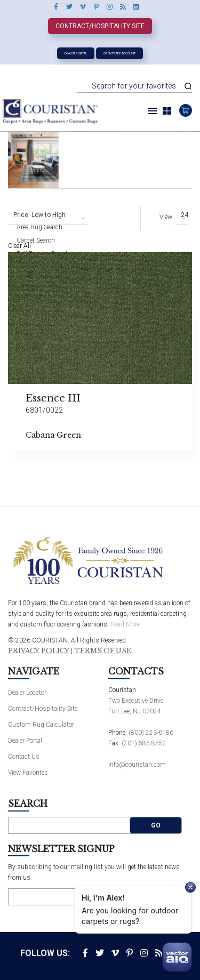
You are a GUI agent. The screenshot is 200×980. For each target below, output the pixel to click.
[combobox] (48, 215)
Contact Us (24, 757)
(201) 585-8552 (144, 743)
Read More (125, 624)
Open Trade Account (119, 53)
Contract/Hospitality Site (100, 26)
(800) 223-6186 (151, 733)
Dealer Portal (76, 53)
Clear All (19, 246)
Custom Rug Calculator (41, 725)
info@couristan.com (137, 765)
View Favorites (28, 773)
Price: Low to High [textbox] (39, 215)
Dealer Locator (27, 693)
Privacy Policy (39, 651)
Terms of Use (103, 651)
